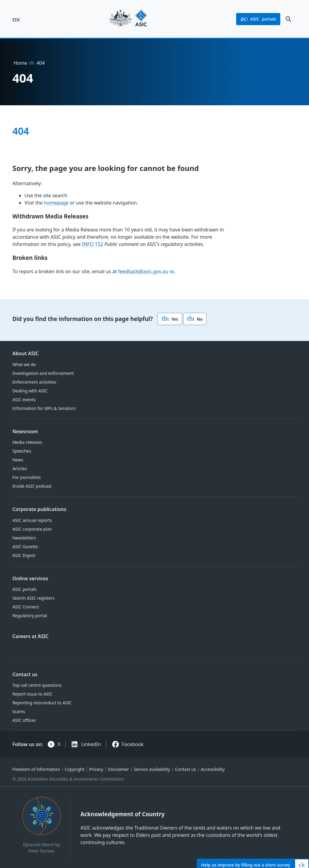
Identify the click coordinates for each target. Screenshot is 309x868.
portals (258, 19)
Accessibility (213, 769)
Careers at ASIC (31, 636)
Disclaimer (118, 769)
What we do (24, 364)
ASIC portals (24, 589)
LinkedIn (91, 744)
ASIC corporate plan (32, 529)
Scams (19, 711)
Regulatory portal (30, 616)
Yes (170, 319)
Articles (20, 468)
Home (21, 63)
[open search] (288, 19)
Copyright (75, 769)
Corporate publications (39, 509)
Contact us (25, 674)
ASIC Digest (24, 555)
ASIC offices (24, 720)
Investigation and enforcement (43, 373)
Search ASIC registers (34, 598)
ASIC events (24, 400)
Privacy (96, 769)
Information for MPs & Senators (44, 408)
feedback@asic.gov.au (143, 271)
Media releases (27, 442)
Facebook (133, 744)
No (195, 319)
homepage (56, 203)
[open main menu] (16, 19)
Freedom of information (36, 769)
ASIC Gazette (25, 547)
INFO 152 (93, 244)
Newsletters (24, 538)
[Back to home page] (128, 19)
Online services (30, 578)
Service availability (152, 769)
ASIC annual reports (32, 520)
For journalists (27, 477)
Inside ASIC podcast (32, 486)
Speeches (22, 451)
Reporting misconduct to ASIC (42, 703)
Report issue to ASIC (33, 694)
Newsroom (25, 431)
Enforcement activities (34, 382)
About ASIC (26, 353)
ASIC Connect (26, 607)
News (18, 460)
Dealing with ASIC (30, 391)
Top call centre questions (37, 685)
